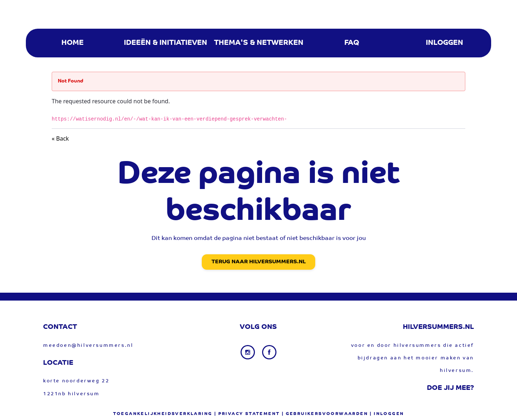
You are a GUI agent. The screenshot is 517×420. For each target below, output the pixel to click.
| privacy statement (247, 414)
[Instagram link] (248, 352)
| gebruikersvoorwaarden (325, 414)
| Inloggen (387, 414)
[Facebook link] (269, 352)
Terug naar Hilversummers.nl (258, 262)
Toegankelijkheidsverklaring (163, 414)
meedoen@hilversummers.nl (88, 346)
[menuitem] (72, 43)
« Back (60, 138)
